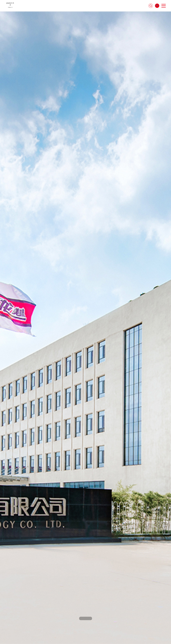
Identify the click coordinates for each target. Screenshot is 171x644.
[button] (82, 618)
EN (157, 5)
